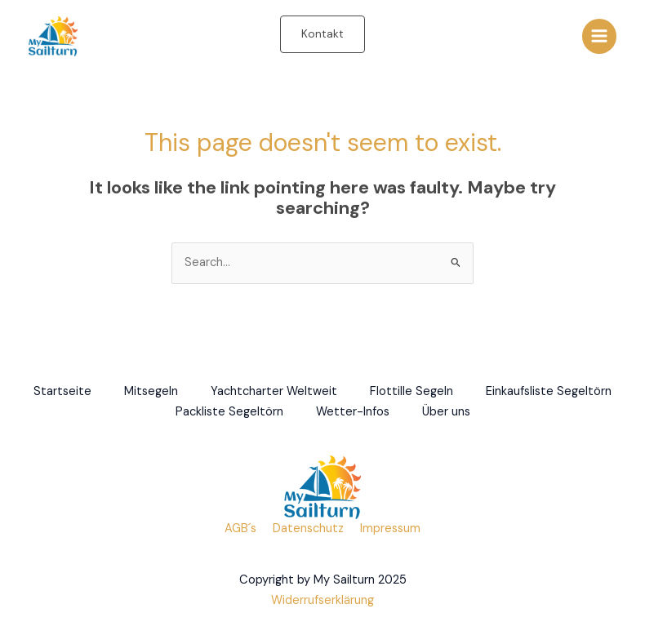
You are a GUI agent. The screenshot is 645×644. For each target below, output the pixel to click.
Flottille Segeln (411, 391)
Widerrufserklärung (322, 600)
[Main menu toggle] (599, 36)
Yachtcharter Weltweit (274, 391)
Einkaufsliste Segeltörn (549, 391)
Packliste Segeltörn (229, 412)
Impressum (390, 529)
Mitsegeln (151, 391)
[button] (322, 34)
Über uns (446, 412)
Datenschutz (308, 529)
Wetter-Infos (353, 412)
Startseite (62, 391)
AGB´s (240, 529)
